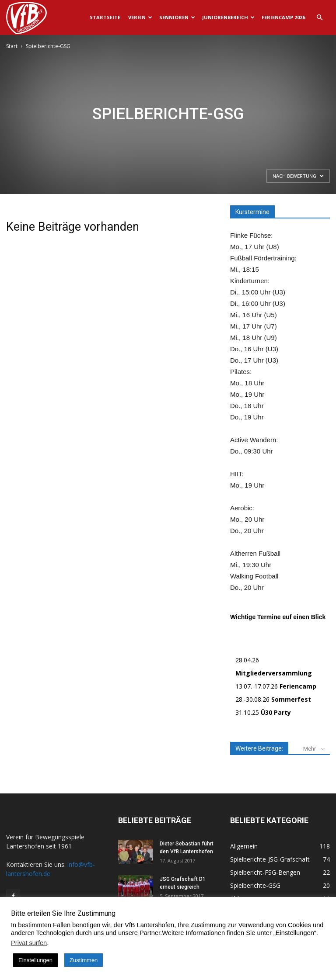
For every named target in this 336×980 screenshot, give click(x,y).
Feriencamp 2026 (283, 17)
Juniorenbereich (228, 17)
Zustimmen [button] (84, 960)
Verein (140, 17)
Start (12, 46)
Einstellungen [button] (35, 960)
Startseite (105, 17)
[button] (319, 18)
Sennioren (177, 17)
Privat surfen (29, 943)
